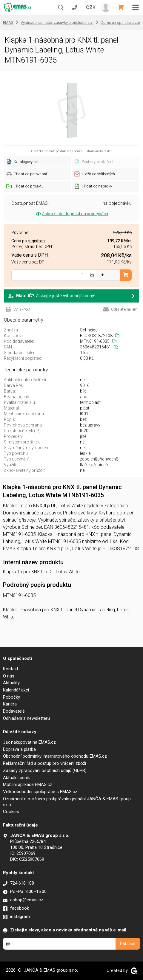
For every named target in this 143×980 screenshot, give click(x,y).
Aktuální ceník (16, 778)
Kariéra (10, 704)
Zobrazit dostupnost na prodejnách (71, 214)
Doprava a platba (19, 749)
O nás (9, 676)
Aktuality (11, 683)
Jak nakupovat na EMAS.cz (29, 742)
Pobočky (11, 697)
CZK (91, 7)
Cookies (11, 812)
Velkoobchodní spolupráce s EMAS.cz (40, 792)
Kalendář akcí (16, 690)
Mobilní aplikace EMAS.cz (28, 784)
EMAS (8, 23)
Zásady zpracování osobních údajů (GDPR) (45, 770)
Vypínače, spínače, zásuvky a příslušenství (57, 23)
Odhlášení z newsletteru (26, 718)
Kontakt (11, 669)
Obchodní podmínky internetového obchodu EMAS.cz (55, 756)
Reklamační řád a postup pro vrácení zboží (44, 763)
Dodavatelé (14, 711)
